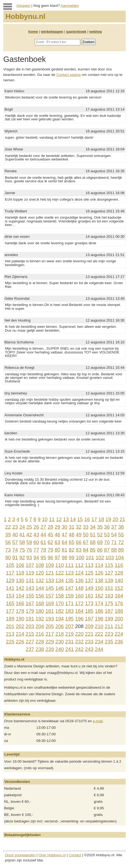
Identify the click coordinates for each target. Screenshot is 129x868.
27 (43, 527)
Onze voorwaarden (20, 855)
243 (89, 649)
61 (43, 542)
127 (109, 573)
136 (79, 580)
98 (65, 558)
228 (40, 642)
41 (22, 535)
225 (10, 642)
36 (107, 527)
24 (22, 527)
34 (93, 527)
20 (116, 519)
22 (8, 527)
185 (89, 611)
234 (99, 642)
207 (70, 626)
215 (30, 634)
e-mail (98, 721)
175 (109, 603)
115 (109, 565)
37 (114, 527)
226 (20, 642)
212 (119, 626)
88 (114, 550)
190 (20, 619)
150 (99, 588)
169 (50, 603)
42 (29, 535)
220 (79, 634)
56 (8, 542)
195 (70, 619)
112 (79, 565)
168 (40, 603)
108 (40, 565)
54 (114, 535)
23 (15, 527)
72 (121, 542)
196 (79, 619)
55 (121, 535)
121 (50, 573)
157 (50, 596)
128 (119, 573)
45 (50, 535)
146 (59, 588)
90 (8, 558)
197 (89, 619)
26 (36, 527)
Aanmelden (70, 6)
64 (65, 542)
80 (58, 550)
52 (100, 535)
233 (89, 642)
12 (59, 519)
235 (109, 642)
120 (40, 573)
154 (20, 596)
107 (30, 565)
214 (20, 634)
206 (59, 626)
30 (65, 527)
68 (93, 542)
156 (40, 596)
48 (72, 535)
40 (15, 535)
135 (70, 580)
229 (50, 642)
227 (30, 642)
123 (70, 573)
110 (59, 565)
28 (50, 527)
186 (99, 611)
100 (80, 558)
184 (79, 611)
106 (20, 565)
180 (40, 611)
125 (89, 573)
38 (121, 527)
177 (10, 611)
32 (79, 527)
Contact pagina (69, 75)
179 (30, 611)
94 (36, 558)
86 (100, 550)
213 (10, 634)
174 (99, 603)
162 (99, 596)
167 (30, 603)
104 (120, 558)
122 (59, 573)
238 (40, 649)
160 (79, 596)
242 (79, 649)
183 (70, 611)
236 (119, 642)
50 (86, 535)
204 (40, 626)
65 (72, 542)
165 (10, 603)
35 (100, 527)
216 (40, 634)
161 (89, 596)
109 (50, 565)
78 (43, 550)
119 (30, 573)
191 (30, 619)
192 (40, 619)
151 (109, 588)
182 (59, 611)
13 (66, 519)
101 (90, 558)
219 (70, 634)
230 (59, 642)
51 (93, 535)
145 (50, 588)
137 (89, 580)
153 (10, 596)
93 (29, 558)
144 (40, 588)
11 (52, 519)
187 (109, 611)
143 (30, 588)
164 (119, 596)
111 (70, 565)
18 (101, 519)
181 (50, 611)
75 (22, 550)
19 (108, 519)
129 (10, 580)
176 (119, 603)
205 (50, 626)
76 (29, 550)
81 (65, 550)
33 (86, 527)
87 (107, 550)
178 (20, 611)
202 (20, 626)
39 (8, 535)
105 (10, 565)
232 (79, 642)
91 (15, 558)
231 (70, 642)
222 (99, 634)
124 (79, 573)
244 (99, 649)
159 (70, 596)
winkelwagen (52, 32)
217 (50, 634)
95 (43, 558)
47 (65, 535)
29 (58, 527)
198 (99, 619)
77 (36, 550)
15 (80, 519)
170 (59, 603)
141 (10, 588)
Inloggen (24, 6)
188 (119, 611)
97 (58, 558)
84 (86, 550)
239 (50, 649)
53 (107, 535)
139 (109, 580)
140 (119, 580)
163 (109, 596)
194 (59, 619)
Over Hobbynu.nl (52, 855)
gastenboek (76, 32)
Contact (75, 855)
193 (50, 619)
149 (89, 588)
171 (70, 603)
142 (20, 588)
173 (89, 603)
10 (45, 519)
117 (10, 573)
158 (59, 596)
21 (122, 519)
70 (107, 542)
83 (79, 550)
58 (22, 542)
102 (100, 558)
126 (99, 573)
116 (119, 565)
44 (43, 535)
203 (30, 626)
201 (10, 626)
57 (15, 542)
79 (50, 550)
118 (20, 573)
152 (119, 588)
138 (99, 580)
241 (70, 649)
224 (119, 634)
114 (99, 565)
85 (93, 550)
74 (15, 550)
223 (109, 634)
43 (36, 535)
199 (109, 619)
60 (36, 542)
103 (110, 558)
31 (72, 527)
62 (50, 542)
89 (121, 550)
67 (86, 542)
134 (59, 580)
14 (73, 519)
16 (87, 519)
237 (30, 649)
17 (94, 519)
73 (8, 550)
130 (20, 580)
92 (22, 558)
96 (50, 558)
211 (109, 626)
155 (30, 596)
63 (58, 542)
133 (50, 580)
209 (89, 626)
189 (10, 619)
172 (79, 603)
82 (72, 550)
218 (59, 634)
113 (89, 565)
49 (79, 535)
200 (119, 619)
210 (99, 626)
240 (59, 649)
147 (70, 588)
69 (100, 542)
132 (40, 580)
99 (72, 558)
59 (29, 542)
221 (89, 634)
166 (20, 603)
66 (79, 542)
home (33, 32)
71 (114, 542)
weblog (96, 32)
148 (79, 588)
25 (29, 527)
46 (58, 535)
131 (30, 580)
